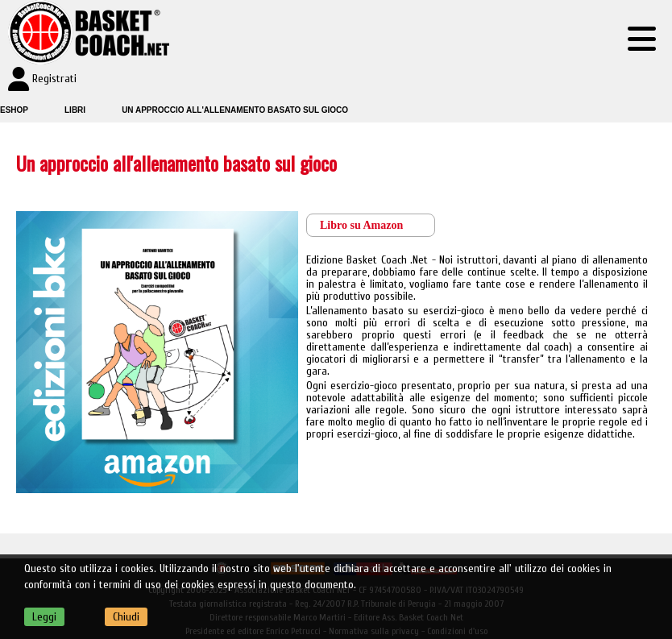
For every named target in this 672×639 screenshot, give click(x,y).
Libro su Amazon (361, 225)
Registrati (54, 79)
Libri (75, 110)
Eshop (14, 110)
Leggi (44, 617)
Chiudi (126, 617)
